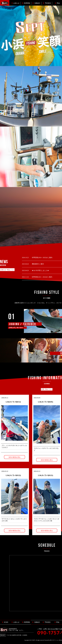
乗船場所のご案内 (38, 264)
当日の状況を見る (14, 457)
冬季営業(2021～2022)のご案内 (42, 277)
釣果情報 (26, 3)
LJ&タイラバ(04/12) (13, 402)
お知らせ (15, 3)
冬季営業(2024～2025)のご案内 (42, 258)
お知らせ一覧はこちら (7, 270)
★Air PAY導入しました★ (40, 270)
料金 (57, 3)
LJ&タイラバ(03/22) (13, 475)
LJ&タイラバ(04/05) (46, 402)
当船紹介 (36, 3)
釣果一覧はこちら (47, 389)
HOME (5, 622)
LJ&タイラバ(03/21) (46, 475)
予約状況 (47, 3)
